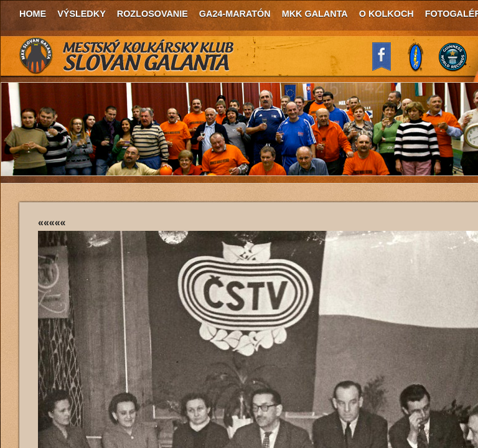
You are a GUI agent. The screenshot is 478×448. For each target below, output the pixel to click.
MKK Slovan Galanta (127, 56)
